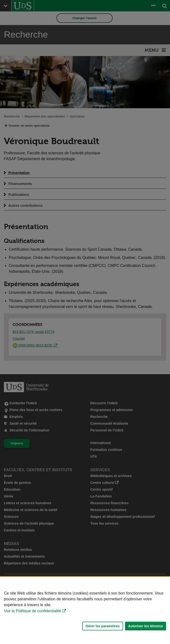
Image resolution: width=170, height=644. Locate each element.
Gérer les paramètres (103, 626)
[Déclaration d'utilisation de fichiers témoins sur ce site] (85, 610)
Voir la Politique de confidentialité (32, 611)
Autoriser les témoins (146, 626)
